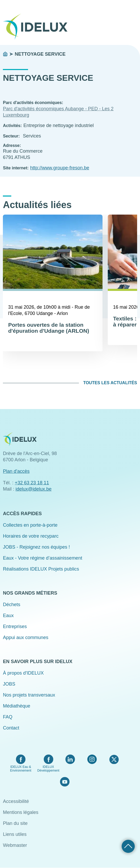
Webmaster (15, 845)
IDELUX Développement (48, 769)
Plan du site (15, 823)
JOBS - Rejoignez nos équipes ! (36, 547)
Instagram (92, 759)
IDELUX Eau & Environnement (21, 769)
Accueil (5, 54)
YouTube (65, 782)
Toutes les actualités (110, 383)
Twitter (114, 759)
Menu (134, 23)
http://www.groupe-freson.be (60, 168)
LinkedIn (70, 759)
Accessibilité (16, 801)
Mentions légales (21, 812)
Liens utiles (15, 834)
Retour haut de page (128, 846)
